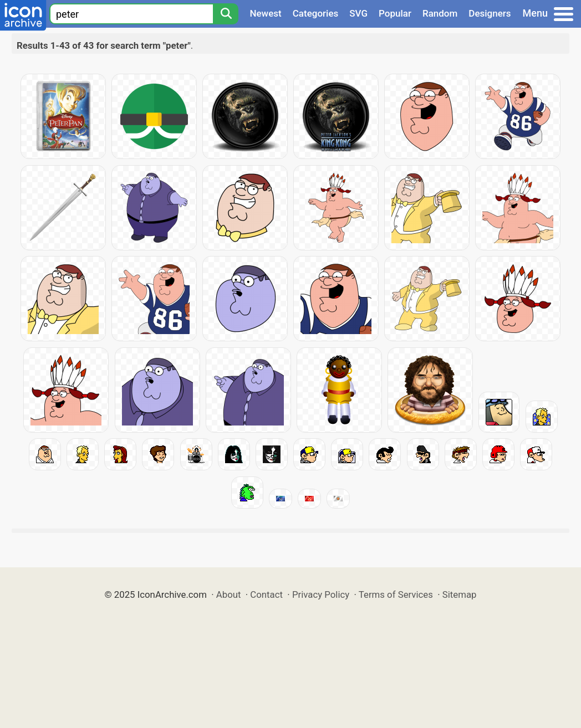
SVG (358, 13)
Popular (395, 13)
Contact (266, 594)
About (229, 594)
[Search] (226, 14)
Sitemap (460, 594)
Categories (316, 13)
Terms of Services (396, 594)
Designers (490, 13)
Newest (265, 13)
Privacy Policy (321, 594)
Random (440, 13)
